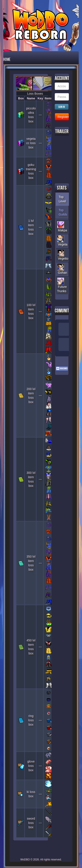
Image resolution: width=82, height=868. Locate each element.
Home (7, 59)
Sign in (61, 107)
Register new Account (63, 117)
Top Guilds (63, 212)
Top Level (62, 199)
